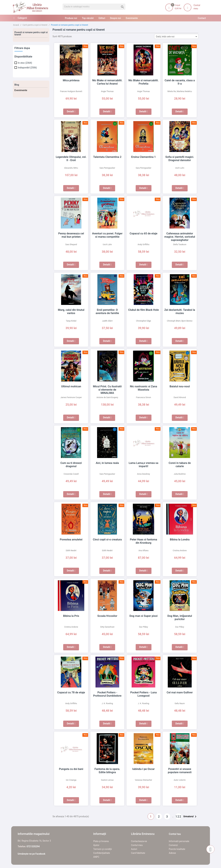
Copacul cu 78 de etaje (71, 692)
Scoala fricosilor (107, 616)
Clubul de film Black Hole (143, 310)
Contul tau (175, 834)
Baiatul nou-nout (180, 386)
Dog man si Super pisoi (144, 616)
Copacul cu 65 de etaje (144, 233)
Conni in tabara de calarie (180, 463)
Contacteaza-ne (139, 841)
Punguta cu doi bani (71, 769)
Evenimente (21, 90)
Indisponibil (27, 68)
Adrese (172, 853)
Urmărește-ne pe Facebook (32, 854)
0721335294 (33, 846)
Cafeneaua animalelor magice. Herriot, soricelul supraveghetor (180, 237)
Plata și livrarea (101, 841)
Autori (134, 849)
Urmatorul (190, 817)
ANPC (96, 857)
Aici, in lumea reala (107, 463)
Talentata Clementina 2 (107, 157)
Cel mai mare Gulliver (180, 692)
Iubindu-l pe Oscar (144, 769)
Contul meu (137, 845)
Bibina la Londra (180, 539)
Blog (17, 85)
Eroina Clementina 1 (144, 157)
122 (178, 817)
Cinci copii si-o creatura (107, 539)
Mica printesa (71, 80)
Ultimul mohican (71, 386)
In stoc (25, 63)
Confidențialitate (102, 853)
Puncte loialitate (177, 849)
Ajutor (96, 845)
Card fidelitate (138, 853)
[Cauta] (94, 7)
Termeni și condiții (103, 849)
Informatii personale (179, 841)
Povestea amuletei (71, 539)
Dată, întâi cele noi (177, 36)
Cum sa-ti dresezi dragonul (71, 463)
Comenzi (173, 845)
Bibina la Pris (71, 616)
